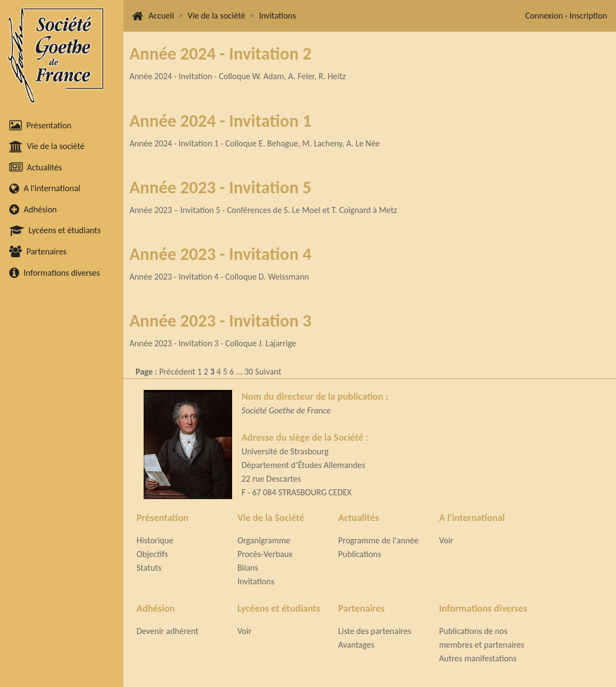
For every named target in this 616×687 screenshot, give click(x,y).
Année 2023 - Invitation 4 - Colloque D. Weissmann (219, 277)
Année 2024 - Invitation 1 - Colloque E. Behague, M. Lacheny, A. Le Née (255, 143)
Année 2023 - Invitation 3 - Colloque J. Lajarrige (213, 343)
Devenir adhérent (167, 631)
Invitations (277, 16)
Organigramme (264, 540)
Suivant (268, 372)
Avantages (356, 645)
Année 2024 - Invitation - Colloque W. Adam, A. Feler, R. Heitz (238, 76)
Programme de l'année (378, 540)
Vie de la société (217, 16)
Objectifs (152, 554)
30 (248, 372)
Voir (446, 540)
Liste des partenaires (375, 631)
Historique (155, 540)
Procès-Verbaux (265, 554)
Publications (360, 554)
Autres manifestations (478, 658)
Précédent (177, 372)
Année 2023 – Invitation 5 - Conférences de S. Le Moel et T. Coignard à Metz (263, 210)
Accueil (161, 16)
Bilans (248, 568)
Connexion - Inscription (566, 16)
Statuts (149, 568)
